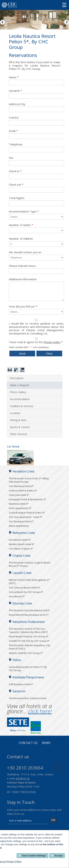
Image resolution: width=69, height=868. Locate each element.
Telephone (16, 144)
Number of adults (21, 225)
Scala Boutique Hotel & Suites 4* (27, 516)
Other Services (19, 437)
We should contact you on (25, 252)
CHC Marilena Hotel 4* (21, 489)
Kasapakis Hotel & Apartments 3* (27, 503)
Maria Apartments (19, 529)
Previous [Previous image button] (3, 22)
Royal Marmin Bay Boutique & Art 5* (29, 618)
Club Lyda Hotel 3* (19, 498)
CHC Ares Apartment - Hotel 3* (26, 520)
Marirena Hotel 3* (19, 507)
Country (14, 118)
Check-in (15, 171)
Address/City (17, 104)
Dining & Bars (18, 423)
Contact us (28, 746)
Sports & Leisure (20, 430)
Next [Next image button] (66, 22)
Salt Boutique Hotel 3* (21, 688)
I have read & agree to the (36, 346)
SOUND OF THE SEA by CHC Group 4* (29, 644)
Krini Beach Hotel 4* (20, 543)
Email (13, 131)
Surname (15, 91)
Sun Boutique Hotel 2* (21, 525)
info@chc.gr (23, 782)
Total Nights (17, 198)
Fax (11, 158)
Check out (16, 185)
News (46, 746)
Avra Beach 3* (17, 600)
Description (17, 381)
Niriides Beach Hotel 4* (22, 547)
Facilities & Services (22, 409)
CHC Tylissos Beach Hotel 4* (24, 591)
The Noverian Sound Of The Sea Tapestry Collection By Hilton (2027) (28, 634)
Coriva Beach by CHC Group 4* (26, 595)
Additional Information (23, 279)
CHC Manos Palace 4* (21, 552)
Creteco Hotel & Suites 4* (23, 494)
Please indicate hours (22, 266)
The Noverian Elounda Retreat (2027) (29, 614)
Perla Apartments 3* (20, 511)
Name (14, 77)
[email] (27, 824)
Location (15, 416)
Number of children (21, 239)
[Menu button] (64, 5)
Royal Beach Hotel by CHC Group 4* (29, 640)
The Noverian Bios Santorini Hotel (28, 701)
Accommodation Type (24, 211)
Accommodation (20, 402)
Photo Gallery (18, 395)
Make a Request (20, 388)
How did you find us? (23, 310)
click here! (40, 714)
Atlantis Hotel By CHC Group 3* (26, 656)
